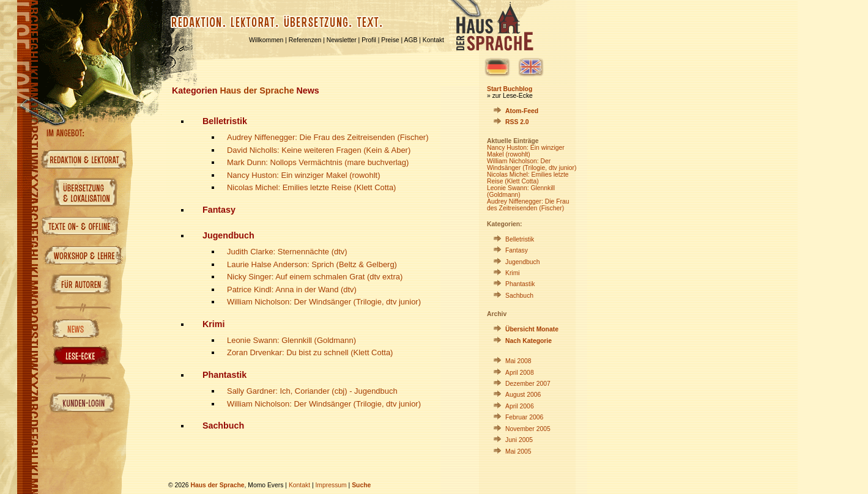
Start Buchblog (510, 89)
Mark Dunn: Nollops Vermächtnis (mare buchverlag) (318, 162)
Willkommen (266, 40)
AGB (411, 40)
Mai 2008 (518, 361)
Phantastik (520, 284)
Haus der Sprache (257, 90)
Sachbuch (519, 296)
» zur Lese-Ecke (510, 96)
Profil (369, 40)
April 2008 (520, 373)
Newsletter (342, 40)
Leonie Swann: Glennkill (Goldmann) (291, 340)
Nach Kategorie (529, 341)
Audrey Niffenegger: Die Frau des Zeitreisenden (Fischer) (328, 137)
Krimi (513, 273)
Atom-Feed (522, 111)
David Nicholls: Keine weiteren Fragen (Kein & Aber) (319, 150)
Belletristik (520, 239)
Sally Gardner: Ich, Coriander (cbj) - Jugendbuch (312, 391)
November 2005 (528, 429)
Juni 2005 (519, 440)
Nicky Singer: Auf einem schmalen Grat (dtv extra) (315, 277)
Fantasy (517, 250)
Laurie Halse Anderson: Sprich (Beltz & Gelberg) (312, 264)
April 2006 (520, 406)
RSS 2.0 (517, 122)
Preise (390, 40)
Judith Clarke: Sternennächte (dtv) (287, 252)
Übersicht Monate (532, 329)
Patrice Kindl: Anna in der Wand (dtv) (292, 289)
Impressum (331, 485)
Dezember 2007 (528, 384)
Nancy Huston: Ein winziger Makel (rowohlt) (304, 175)
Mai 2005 (518, 452)
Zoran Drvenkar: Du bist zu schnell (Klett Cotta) (310, 352)
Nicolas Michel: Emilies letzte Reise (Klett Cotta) (311, 187)
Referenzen (305, 40)
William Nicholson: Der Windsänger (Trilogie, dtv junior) (324, 302)
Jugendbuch (522, 262)
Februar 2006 (524, 417)
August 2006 (523, 395)
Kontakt (433, 40)
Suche (361, 485)
